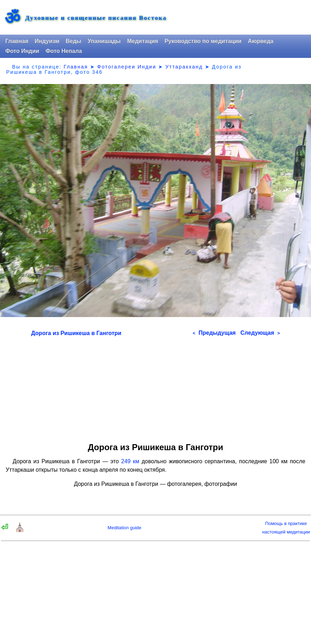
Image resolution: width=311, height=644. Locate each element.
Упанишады (104, 41)
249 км (130, 461)
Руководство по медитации (203, 41)
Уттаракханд (184, 67)
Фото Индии (22, 51)
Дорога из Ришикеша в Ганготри (76, 333)
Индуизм (47, 41)
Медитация (142, 41)
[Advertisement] (155, 387)
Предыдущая (214, 333)
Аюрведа (261, 41)
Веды (74, 41)
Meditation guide (124, 528)
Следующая (260, 333)
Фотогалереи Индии (127, 67)
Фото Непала (64, 51)
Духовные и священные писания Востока (96, 18)
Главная (17, 41)
